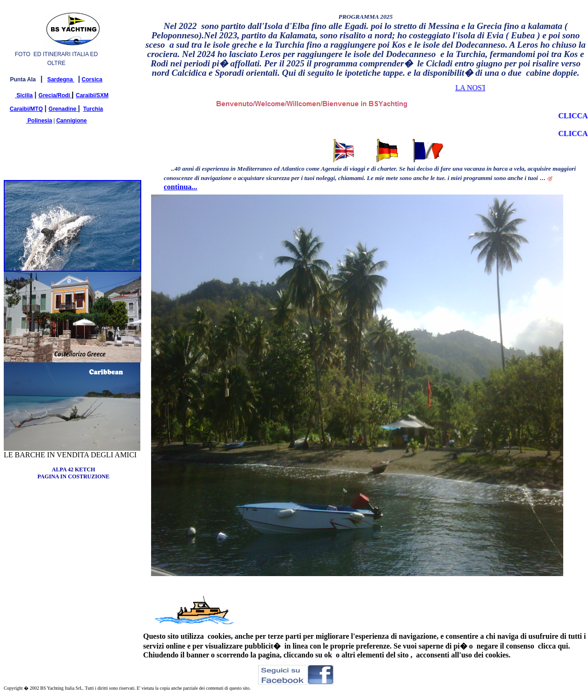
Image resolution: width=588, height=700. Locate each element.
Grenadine (62, 109)
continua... (181, 187)
